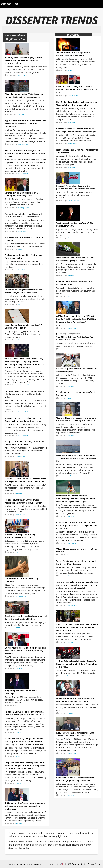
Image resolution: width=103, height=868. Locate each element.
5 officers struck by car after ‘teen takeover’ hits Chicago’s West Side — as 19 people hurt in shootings (77, 525)
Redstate (21, 340)
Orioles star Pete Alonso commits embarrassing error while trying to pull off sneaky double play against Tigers (76, 499)
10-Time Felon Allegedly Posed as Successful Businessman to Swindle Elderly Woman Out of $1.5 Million (77, 664)
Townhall (70, 676)
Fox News (19, 668)
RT (19, 305)
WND (18, 756)
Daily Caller (22, 232)
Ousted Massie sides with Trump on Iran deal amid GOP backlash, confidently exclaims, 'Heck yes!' (25, 651)
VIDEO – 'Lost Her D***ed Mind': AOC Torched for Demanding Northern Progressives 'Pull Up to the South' (77, 627)
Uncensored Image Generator (29, 864)
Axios (20, 249)
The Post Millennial (74, 201)
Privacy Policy (94, 864)
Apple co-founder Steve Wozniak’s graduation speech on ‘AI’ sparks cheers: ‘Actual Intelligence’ (25, 124)
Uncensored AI (10, 864)
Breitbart (71, 70)
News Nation (23, 270)
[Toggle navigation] (99, 4)
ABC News (20, 628)
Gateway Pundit (24, 208)
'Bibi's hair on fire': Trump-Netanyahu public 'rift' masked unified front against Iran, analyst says (25, 806)
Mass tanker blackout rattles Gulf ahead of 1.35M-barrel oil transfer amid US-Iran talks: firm (76, 458)
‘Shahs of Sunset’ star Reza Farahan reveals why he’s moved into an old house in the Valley (24, 394)
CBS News (21, 115)
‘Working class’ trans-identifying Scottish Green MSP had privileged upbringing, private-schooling (23, 60)
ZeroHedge (71, 349)
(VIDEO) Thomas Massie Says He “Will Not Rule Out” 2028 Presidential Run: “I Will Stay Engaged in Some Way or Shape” (76, 319)
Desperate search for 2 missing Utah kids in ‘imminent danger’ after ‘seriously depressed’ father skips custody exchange (25, 765)
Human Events (22, 75)
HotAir (18, 705)
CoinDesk (71, 795)
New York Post (23, 144)
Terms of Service (80, 864)
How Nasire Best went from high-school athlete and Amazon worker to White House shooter (25, 153)
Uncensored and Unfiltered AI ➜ (15, 37)
